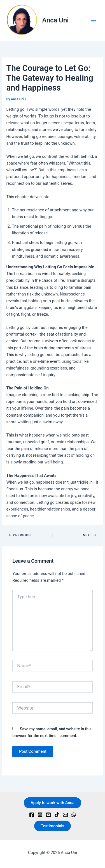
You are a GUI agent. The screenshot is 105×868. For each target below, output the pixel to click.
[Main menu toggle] (94, 20)
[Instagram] (40, 815)
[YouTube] (48, 815)
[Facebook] (32, 815)
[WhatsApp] (74, 815)
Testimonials (53, 826)
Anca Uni (56, 20)
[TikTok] (57, 815)
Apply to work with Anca (53, 803)
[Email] (65, 815)
